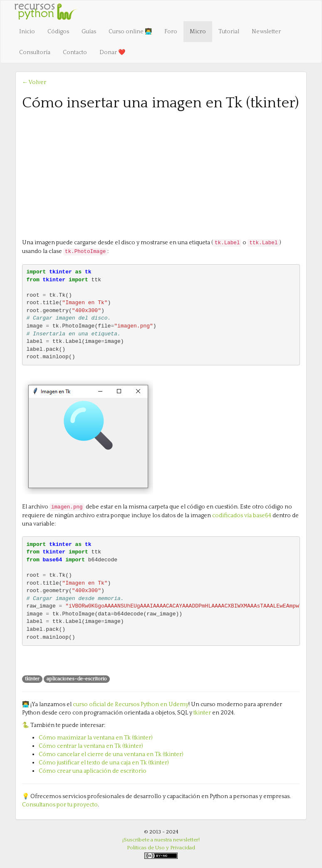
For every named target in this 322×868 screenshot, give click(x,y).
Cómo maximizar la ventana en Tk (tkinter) (96, 738)
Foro (171, 32)
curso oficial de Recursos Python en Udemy (131, 704)
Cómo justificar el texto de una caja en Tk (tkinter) (104, 763)
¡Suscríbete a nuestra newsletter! (161, 840)
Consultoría (35, 52)
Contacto (75, 52)
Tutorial (229, 32)
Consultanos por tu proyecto (60, 805)
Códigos (58, 32)
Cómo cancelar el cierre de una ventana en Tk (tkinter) (111, 754)
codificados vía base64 (242, 516)
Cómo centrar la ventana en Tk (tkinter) (91, 746)
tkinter (202, 713)
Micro (198, 32)
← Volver (34, 82)
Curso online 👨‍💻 (130, 32)
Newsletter (266, 32)
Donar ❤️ (112, 52)
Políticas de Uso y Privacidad (161, 848)
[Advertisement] (161, 174)
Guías (89, 32)
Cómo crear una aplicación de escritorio (93, 771)
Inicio (27, 32)
